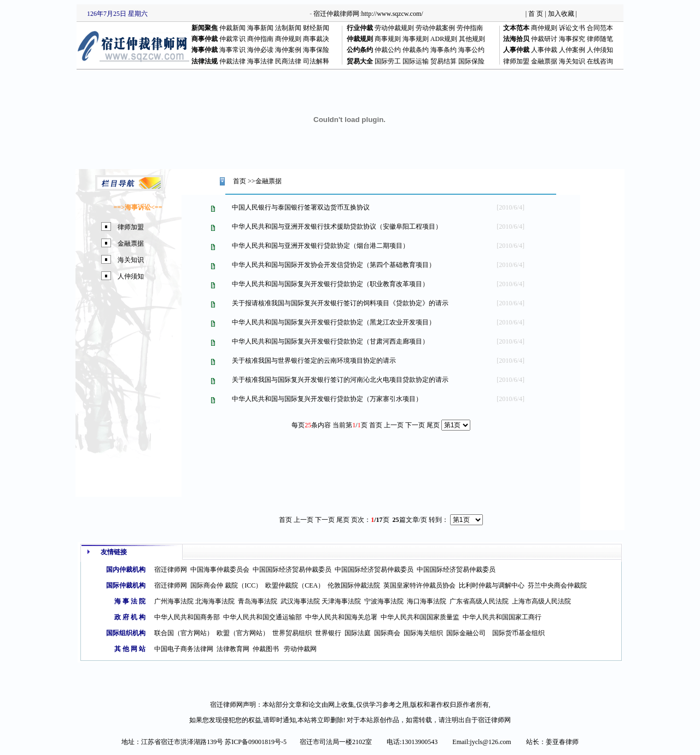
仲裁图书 (266, 649)
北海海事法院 (215, 601)
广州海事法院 (174, 601)
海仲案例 (288, 50)
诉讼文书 (572, 28)
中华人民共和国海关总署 (341, 617)
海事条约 (444, 50)
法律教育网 (233, 649)
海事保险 (316, 50)
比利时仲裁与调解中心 (492, 585)
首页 (240, 181)
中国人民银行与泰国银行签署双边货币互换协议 (301, 207)
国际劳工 (388, 61)
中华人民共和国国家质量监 (420, 617)
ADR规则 (444, 39)
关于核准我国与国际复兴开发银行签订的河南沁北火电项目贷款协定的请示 (340, 380)
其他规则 (472, 39)
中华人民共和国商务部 (187, 617)
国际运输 (416, 61)
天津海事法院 (341, 601)
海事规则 (416, 39)
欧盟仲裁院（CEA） (295, 585)
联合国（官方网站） (184, 633)
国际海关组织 (423, 633)
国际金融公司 (466, 633)
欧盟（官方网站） (243, 633)
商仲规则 (544, 28)
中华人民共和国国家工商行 (502, 617)
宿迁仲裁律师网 (336, 14)
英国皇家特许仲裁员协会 (419, 585)
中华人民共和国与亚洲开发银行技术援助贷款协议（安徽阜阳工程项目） (337, 226)
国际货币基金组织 (518, 633)
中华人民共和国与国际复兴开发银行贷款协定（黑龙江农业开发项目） (334, 322)
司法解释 (316, 61)
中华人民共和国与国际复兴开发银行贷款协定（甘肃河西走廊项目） (330, 341)
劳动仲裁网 (300, 649)
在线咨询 (600, 61)
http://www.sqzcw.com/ (392, 14)
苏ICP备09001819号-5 (256, 742)
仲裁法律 (232, 61)
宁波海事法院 (384, 601)
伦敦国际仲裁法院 (354, 585)
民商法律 (288, 61)
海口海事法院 (427, 601)
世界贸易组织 (292, 633)
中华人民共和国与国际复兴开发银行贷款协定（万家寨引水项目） (327, 399)
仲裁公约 (388, 50)
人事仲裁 (544, 50)
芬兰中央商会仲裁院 (557, 585)
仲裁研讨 (544, 39)
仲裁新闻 (232, 28)
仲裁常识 (232, 39)
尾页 (433, 425)
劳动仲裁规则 (394, 28)
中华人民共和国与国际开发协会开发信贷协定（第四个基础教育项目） (334, 265)
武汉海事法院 (300, 601)
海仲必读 (260, 50)
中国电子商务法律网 (184, 649)
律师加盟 (516, 61)
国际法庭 (358, 633)
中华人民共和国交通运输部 (262, 617)
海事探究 (572, 39)
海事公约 (471, 50)
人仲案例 (572, 50)
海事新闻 (260, 28)
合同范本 (600, 28)
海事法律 (260, 61)
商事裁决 (316, 39)
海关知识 (572, 61)
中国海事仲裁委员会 (220, 570)
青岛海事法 (254, 601)
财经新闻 (316, 28)
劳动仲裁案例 (435, 28)
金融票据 (544, 61)
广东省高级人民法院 (479, 601)
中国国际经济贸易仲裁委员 (292, 570)
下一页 (325, 520)
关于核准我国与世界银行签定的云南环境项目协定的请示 (314, 361)
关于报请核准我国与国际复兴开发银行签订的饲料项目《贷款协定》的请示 (340, 303)
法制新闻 (288, 28)
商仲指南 (260, 39)
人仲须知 (600, 50)
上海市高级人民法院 (541, 601)
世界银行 (328, 633)
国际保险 (471, 61)
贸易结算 (444, 61)
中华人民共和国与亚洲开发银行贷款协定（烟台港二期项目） (320, 246)
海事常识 (232, 50)
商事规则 (388, 39)
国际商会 (387, 633)
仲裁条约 (416, 50)
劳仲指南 (470, 28)
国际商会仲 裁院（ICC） (226, 585)
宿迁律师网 (171, 570)
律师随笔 (600, 39)
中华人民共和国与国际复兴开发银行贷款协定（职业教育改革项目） (330, 284)
